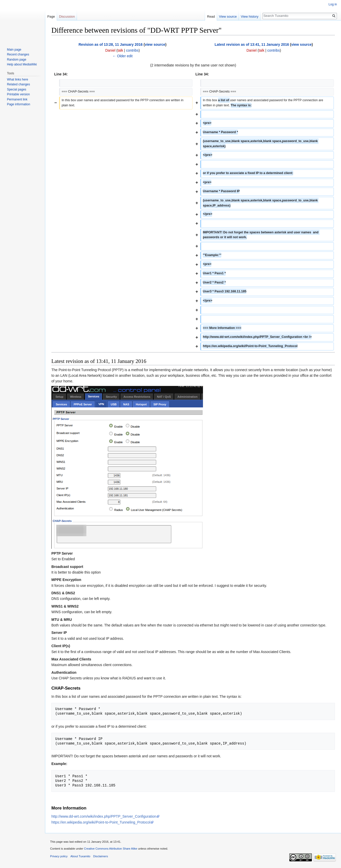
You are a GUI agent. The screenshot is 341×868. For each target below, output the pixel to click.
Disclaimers (101, 856)
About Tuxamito (81, 856)
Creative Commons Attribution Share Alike (110, 849)
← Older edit (123, 56)
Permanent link (17, 99)
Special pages (16, 89)
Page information (19, 104)
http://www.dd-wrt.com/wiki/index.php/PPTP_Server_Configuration (104, 816)
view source (155, 44)
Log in (333, 4)
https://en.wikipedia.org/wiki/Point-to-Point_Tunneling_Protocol (101, 822)
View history (250, 16)
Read (211, 16)
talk (120, 50)
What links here (18, 79)
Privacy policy (59, 856)
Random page (16, 60)
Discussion (67, 16)
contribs (132, 50)
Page (51, 16)
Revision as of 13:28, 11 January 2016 (111, 44)
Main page (14, 50)
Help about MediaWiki (22, 64)
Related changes (18, 84)
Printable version (18, 94)
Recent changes (18, 54)
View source (228, 16)
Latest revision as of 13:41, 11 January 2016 (252, 44)
